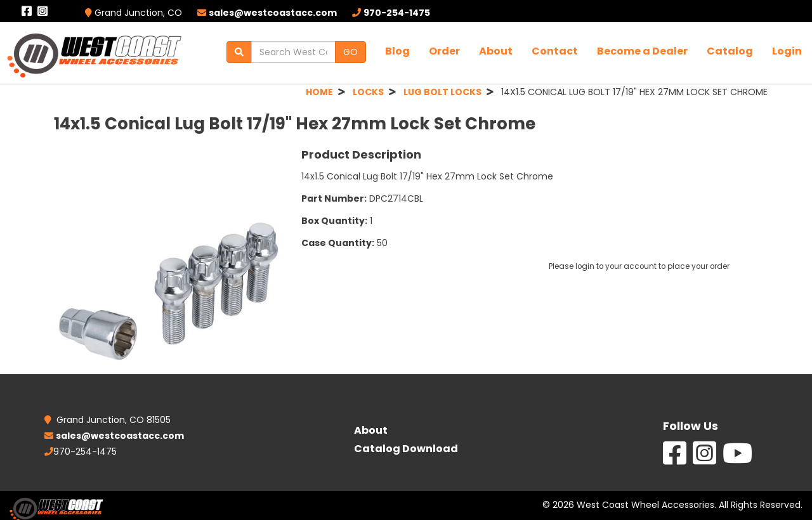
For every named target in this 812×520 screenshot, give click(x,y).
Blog (397, 51)
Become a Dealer (642, 51)
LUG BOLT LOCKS (442, 92)
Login (787, 51)
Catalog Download (406, 449)
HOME (319, 92)
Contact (555, 51)
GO (350, 52)
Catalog (730, 51)
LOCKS (368, 92)
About (496, 51)
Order (444, 51)
